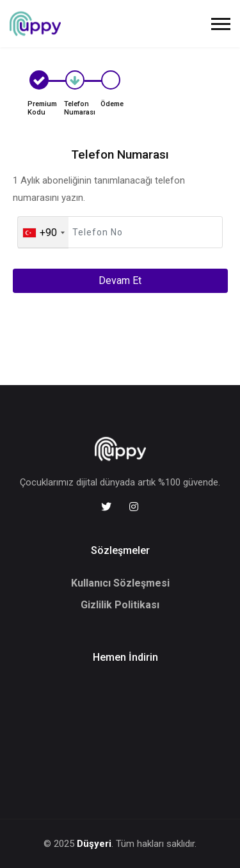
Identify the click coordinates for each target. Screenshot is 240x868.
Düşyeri (94, 844)
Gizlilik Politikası (120, 605)
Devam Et (120, 280)
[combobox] (43, 233)
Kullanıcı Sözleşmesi (120, 583)
